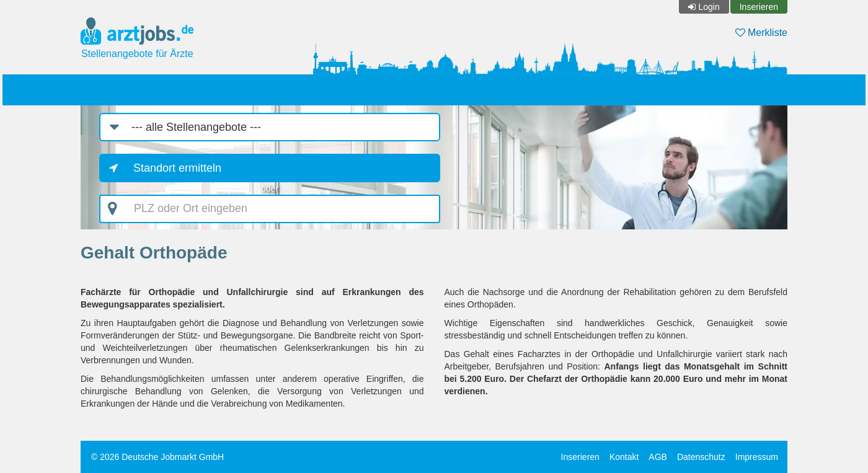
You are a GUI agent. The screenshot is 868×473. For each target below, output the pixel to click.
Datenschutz (701, 457)
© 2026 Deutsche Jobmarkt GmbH (157, 457)
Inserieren (759, 7)
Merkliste (761, 33)
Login (709, 7)
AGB (658, 457)
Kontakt (624, 457)
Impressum (757, 457)
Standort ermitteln (177, 168)
